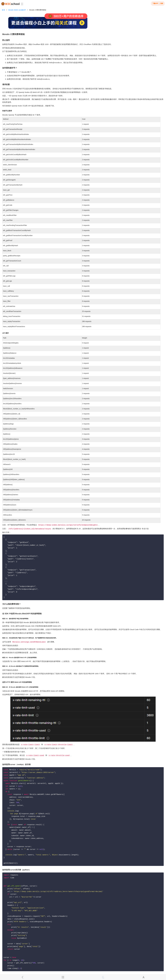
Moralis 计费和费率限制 (38, 10)
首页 (3, 10)
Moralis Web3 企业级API (17, 10)
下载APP (155, 3)
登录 (162, 3)
